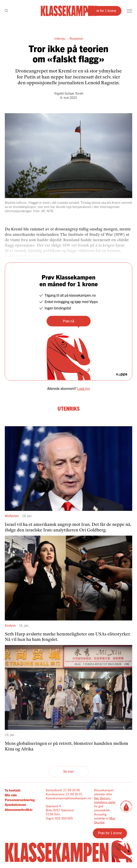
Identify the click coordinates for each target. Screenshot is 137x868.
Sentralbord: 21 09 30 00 (63, 790)
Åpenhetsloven (15, 805)
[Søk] (6, 11)
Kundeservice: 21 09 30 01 (64, 794)
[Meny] (129, 11)
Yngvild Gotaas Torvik (69, 93)
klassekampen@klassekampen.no (68, 798)
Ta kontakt (13, 790)
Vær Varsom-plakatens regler (105, 800)
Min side (11, 795)
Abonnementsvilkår (19, 810)
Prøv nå (68, 321)
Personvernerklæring (20, 800)
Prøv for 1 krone (104, 10)
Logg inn (84, 388)
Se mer (68, 771)
